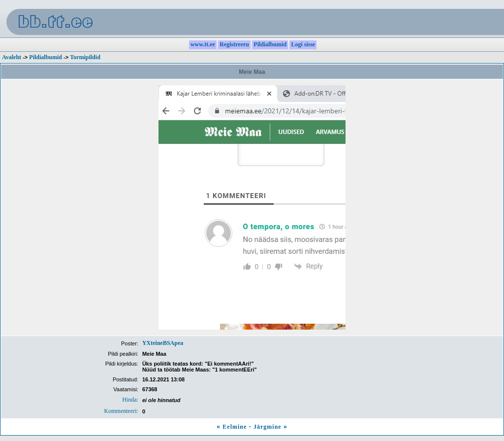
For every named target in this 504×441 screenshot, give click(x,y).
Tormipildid (85, 57)
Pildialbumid (46, 57)
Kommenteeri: (121, 411)
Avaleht (12, 57)
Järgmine (268, 427)
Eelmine (235, 427)
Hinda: (130, 400)
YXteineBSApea (163, 343)
